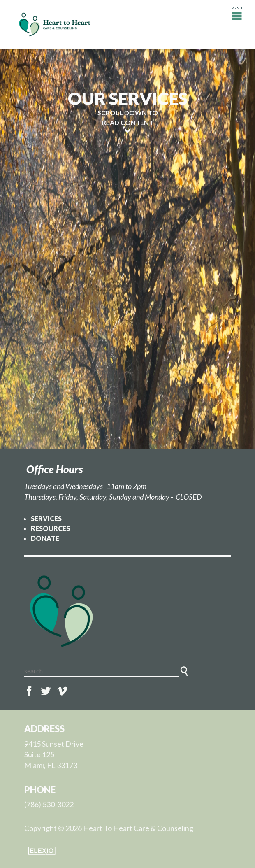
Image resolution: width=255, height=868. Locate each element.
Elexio (42, 851)
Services (46, 518)
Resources (50, 528)
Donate (45, 538)
